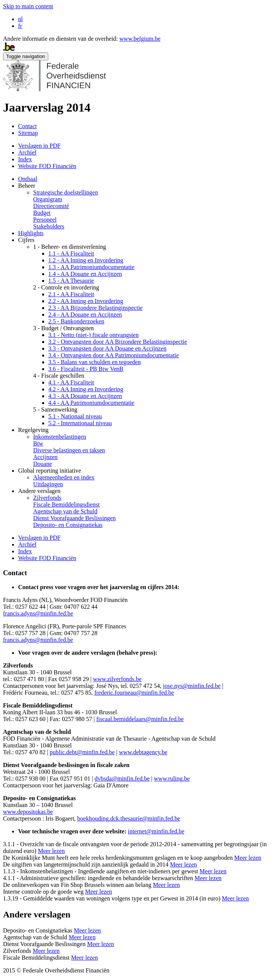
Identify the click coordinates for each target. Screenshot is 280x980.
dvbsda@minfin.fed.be (122, 779)
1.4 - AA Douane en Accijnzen (85, 274)
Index (25, 159)
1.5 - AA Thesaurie (71, 281)
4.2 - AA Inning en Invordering (86, 389)
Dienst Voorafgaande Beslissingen (74, 518)
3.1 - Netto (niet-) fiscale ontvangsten (93, 335)
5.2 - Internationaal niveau (80, 423)
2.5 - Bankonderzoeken (76, 321)
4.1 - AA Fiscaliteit (71, 382)
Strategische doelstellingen (66, 192)
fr (20, 26)
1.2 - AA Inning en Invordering (86, 260)
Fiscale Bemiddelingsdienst (66, 505)
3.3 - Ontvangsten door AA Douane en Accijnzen (107, 348)
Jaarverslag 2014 (47, 107)
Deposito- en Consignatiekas (68, 525)
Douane (43, 464)
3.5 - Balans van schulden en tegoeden (95, 362)
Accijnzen (45, 457)
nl (20, 19)
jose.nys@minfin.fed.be (192, 686)
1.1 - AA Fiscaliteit (71, 253)
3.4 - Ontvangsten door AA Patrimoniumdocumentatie (114, 355)
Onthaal (28, 179)
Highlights (31, 233)
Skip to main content (28, 6)
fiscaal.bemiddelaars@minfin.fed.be (140, 719)
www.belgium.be (140, 39)
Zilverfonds (47, 498)
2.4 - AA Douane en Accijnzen (85, 315)
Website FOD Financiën (47, 166)
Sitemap (28, 133)
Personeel (45, 220)
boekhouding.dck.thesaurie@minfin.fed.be (129, 818)
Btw (38, 443)
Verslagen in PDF (39, 146)
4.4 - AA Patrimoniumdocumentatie (91, 403)
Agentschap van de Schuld (65, 511)
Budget (42, 213)
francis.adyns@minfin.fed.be (38, 613)
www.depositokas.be (28, 812)
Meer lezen (51, 851)
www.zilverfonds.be (117, 679)
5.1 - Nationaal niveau (75, 416)
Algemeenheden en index (64, 477)
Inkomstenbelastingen (60, 437)
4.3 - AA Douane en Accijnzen (85, 396)
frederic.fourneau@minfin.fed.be (134, 693)
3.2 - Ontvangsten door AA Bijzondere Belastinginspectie (118, 342)
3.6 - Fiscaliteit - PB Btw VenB (86, 369)
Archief (27, 152)
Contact (28, 126)
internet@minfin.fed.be (156, 831)
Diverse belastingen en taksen (69, 450)
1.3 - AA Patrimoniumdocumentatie (91, 267)
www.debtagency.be (143, 752)
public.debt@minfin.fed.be (82, 752)
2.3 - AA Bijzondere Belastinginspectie (95, 308)
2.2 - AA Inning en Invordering (86, 301)
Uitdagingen (48, 484)
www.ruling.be (172, 779)
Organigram (48, 199)
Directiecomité (51, 206)
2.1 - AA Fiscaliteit (71, 294)
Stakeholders (49, 226)
